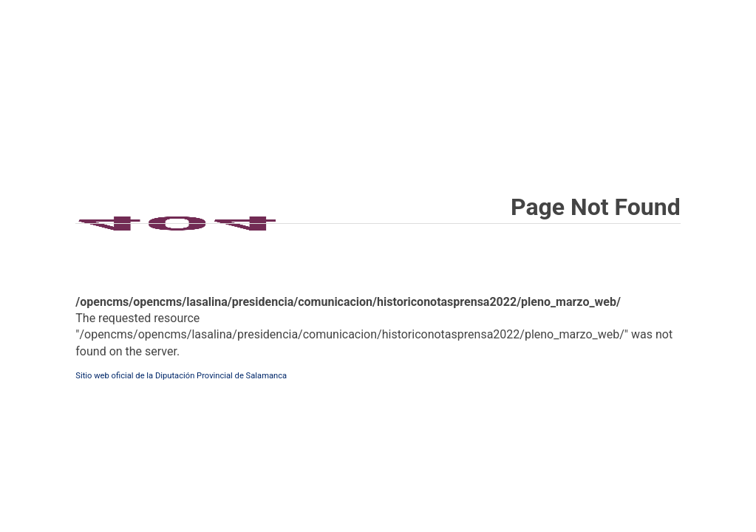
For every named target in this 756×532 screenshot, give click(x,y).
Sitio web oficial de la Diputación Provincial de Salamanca (181, 376)
